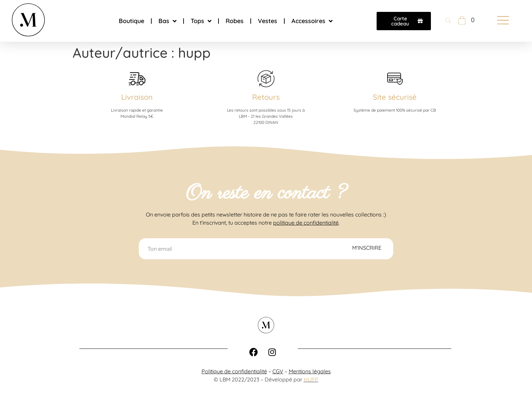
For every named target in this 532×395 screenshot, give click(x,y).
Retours (266, 97)
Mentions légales (310, 371)
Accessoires (312, 21)
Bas (167, 21)
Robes (235, 21)
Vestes (268, 21)
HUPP (311, 379)
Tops (201, 21)
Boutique (131, 21)
